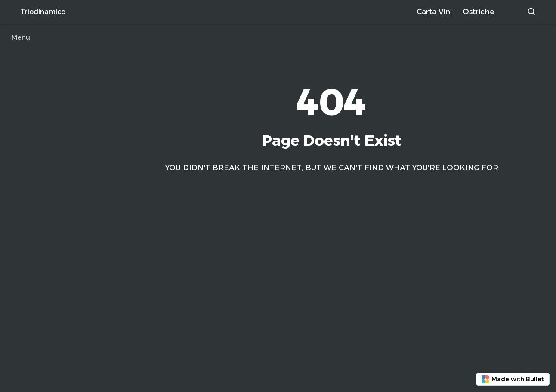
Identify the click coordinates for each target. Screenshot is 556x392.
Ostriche (478, 12)
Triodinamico (43, 12)
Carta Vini (434, 12)
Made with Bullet (513, 379)
